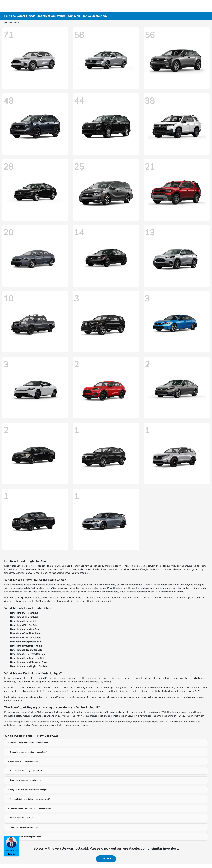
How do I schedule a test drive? (23, 818)
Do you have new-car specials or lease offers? (28, 752)
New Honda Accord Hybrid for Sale (29, 666)
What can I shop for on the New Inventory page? (29, 743)
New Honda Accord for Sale (25, 629)
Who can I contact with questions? (24, 827)
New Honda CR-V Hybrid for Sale (28, 654)
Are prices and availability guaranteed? (25, 837)
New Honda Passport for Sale (26, 642)
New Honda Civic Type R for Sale (28, 658)
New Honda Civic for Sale (24, 621)
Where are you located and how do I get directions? (31, 808)
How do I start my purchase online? (24, 761)
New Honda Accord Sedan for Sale (28, 662)
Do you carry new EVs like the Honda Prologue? (29, 790)
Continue (106, 859)
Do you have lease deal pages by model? (26, 780)
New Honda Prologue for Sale (26, 646)
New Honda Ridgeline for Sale (26, 650)
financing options (66, 598)
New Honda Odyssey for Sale (26, 638)
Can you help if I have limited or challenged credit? (30, 799)
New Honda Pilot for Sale (24, 625)
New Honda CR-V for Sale (24, 613)
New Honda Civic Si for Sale (25, 634)
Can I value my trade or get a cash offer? (26, 771)
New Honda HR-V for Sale (24, 617)
